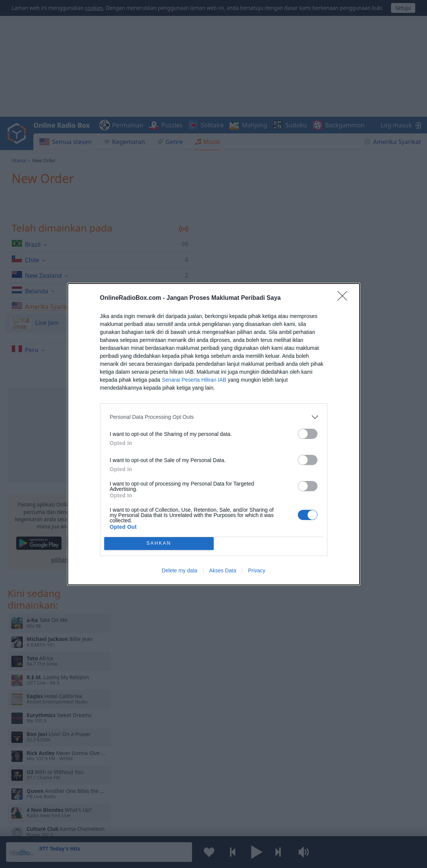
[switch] (308, 434)
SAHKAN (159, 543)
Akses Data (223, 570)
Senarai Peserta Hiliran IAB (194, 380)
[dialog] (214, 434)
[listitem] (214, 417)
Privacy (257, 570)
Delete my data (180, 570)
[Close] (345, 298)
